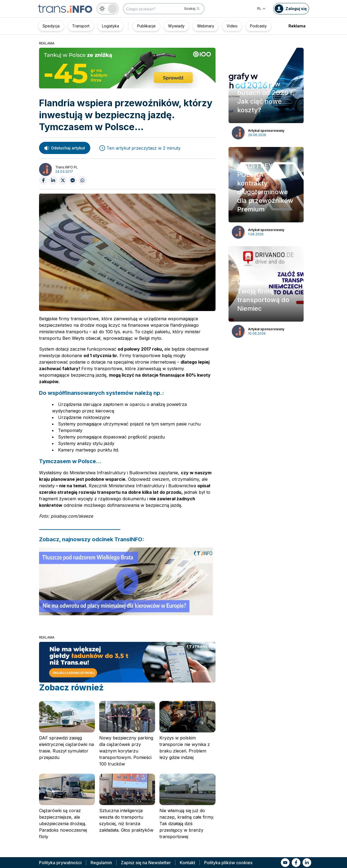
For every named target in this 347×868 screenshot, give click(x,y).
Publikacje (146, 26)
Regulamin (101, 863)
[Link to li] (307, 863)
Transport (81, 26)
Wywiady (176, 26)
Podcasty (258, 26)
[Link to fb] (296, 863)
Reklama (297, 26)
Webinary (206, 26)
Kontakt (187, 863)
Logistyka (110, 26)
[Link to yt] (285, 863)
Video (232, 26)
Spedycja (51, 26)
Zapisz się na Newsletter (146, 863)
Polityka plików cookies (228, 863)
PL (261, 9)
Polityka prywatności (60, 863)
